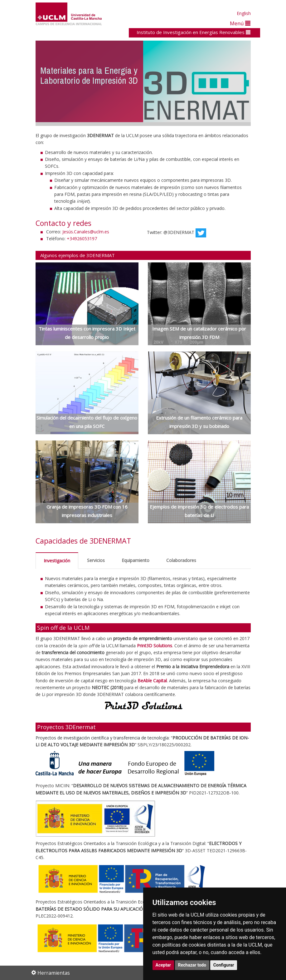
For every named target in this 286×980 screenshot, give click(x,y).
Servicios (96, 560)
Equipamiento (136, 560)
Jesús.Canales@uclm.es (86, 232)
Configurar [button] (224, 965)
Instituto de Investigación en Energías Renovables (194, 32)
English (244, 13)
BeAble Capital (152, 681)
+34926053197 (82, 239)
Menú (240, 23)
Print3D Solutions (155, 646)
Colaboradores (181, 560)
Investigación (57, 561)
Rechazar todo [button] (192, 965)
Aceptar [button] (163, 965)
